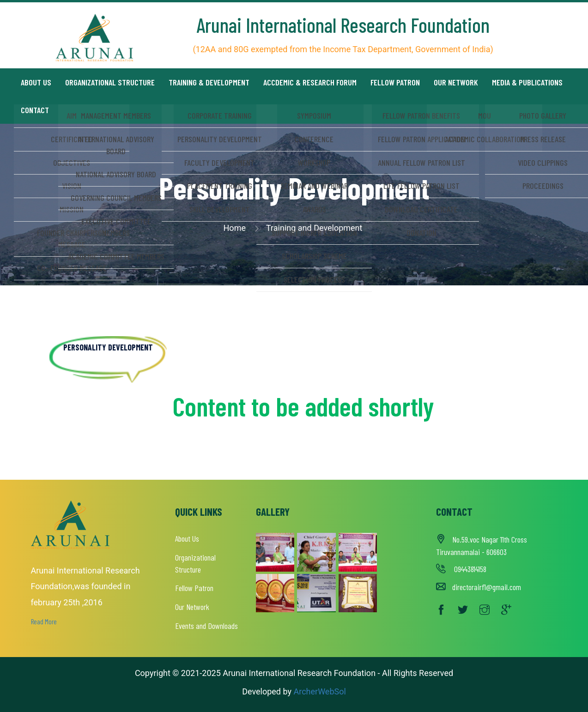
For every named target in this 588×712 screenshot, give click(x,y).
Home (235, 228)
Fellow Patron (395, 82)
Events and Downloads (206, 626)
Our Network (456, 82)
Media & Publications (527, 82)
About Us (187, 538)
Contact (35, 110)
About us (36, 82)
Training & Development (209, 82)
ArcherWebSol (319, 691)
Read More (44, 621)
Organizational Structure (110, 82)
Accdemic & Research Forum (310, 82)
